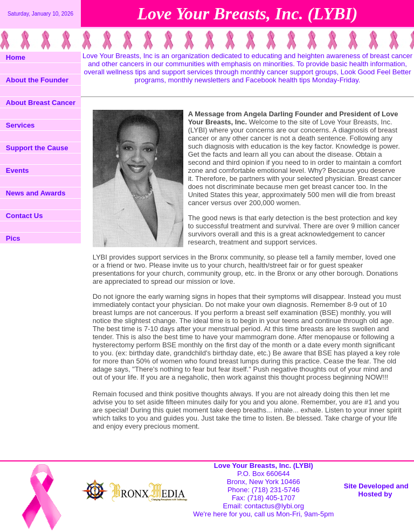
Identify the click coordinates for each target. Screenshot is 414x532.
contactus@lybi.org (274, 506)
